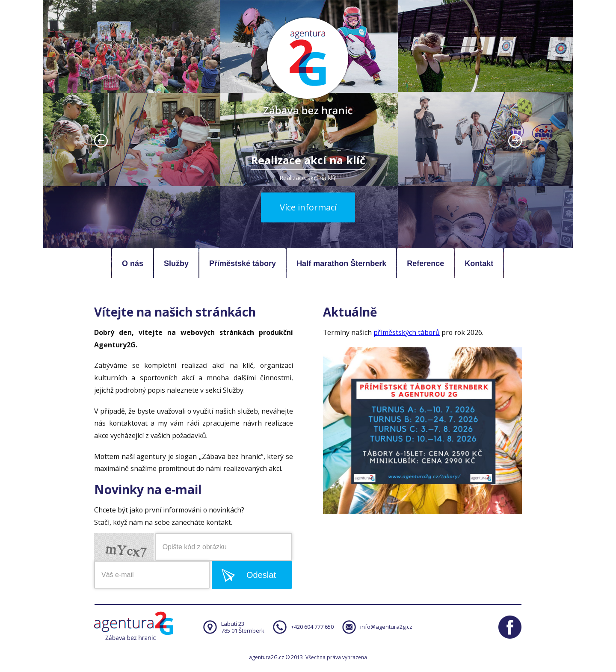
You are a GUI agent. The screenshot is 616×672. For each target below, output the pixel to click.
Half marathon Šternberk (341, 263)
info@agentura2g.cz (386, 627)
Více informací (308, 207)
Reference (425, 263)
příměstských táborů (407, 332)
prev (101, 141)
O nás (133, 263)
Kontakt (479, 263)
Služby (176, 263)
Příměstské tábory (243, 263)
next (515, 141)
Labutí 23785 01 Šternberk (243, 627)
